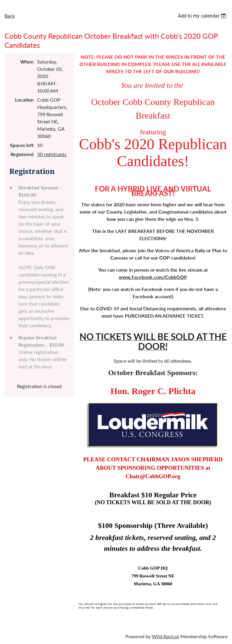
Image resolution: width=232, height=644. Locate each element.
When (27, 62)
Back (10, 16)
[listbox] (203, 16)
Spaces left (22, 145)
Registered (22, 154)
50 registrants (52, 154)
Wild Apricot (166, 636)
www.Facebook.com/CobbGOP (153, 277)
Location (24, 100)
